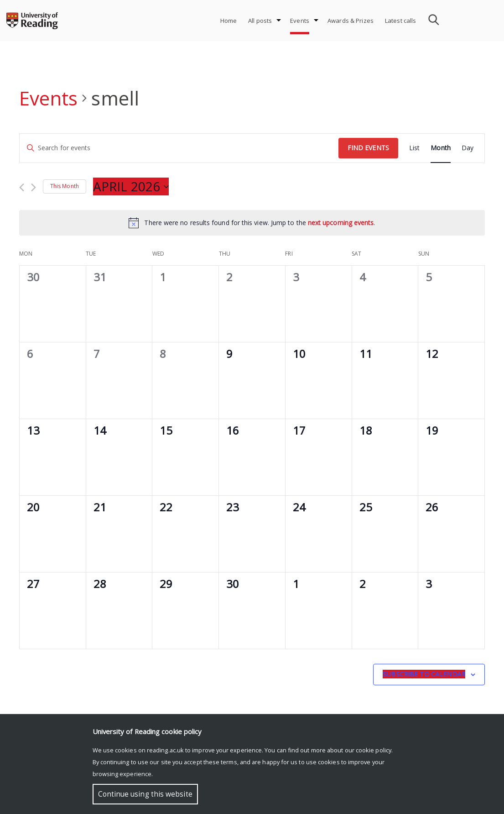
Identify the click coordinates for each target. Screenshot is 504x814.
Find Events (368, 148)
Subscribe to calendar (424, 674)
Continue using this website (145, 794)
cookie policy (374, 750)
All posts (260, 21)
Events (300, 21)
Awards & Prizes (351, 21)
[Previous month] (22, 187)
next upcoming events (341, 223)
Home (229, 21)
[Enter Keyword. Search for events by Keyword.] (179, 148)
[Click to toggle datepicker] (131, 187)
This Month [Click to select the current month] (65, 186)
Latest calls (401, 21)
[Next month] (34, 187)
